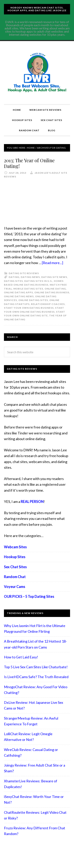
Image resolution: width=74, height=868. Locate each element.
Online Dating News (19, 296)
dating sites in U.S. (38, 281)
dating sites (13, 281)
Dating (14, 277)
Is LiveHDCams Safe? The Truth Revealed (36, 677)
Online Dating (55, 289)
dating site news (54, 277)
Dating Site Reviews (24, 273)
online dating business (52, 292)
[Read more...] (52, 263)
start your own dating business (29, 308)
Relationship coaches (48, 304)
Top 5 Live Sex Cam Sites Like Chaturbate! (36, 667)
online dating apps (18, 292)
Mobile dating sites (28, 289)
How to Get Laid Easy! (21, 657)
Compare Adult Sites (37, 73)
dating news (30, 277)
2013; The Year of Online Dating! (29, 163)
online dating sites (33, 300)
